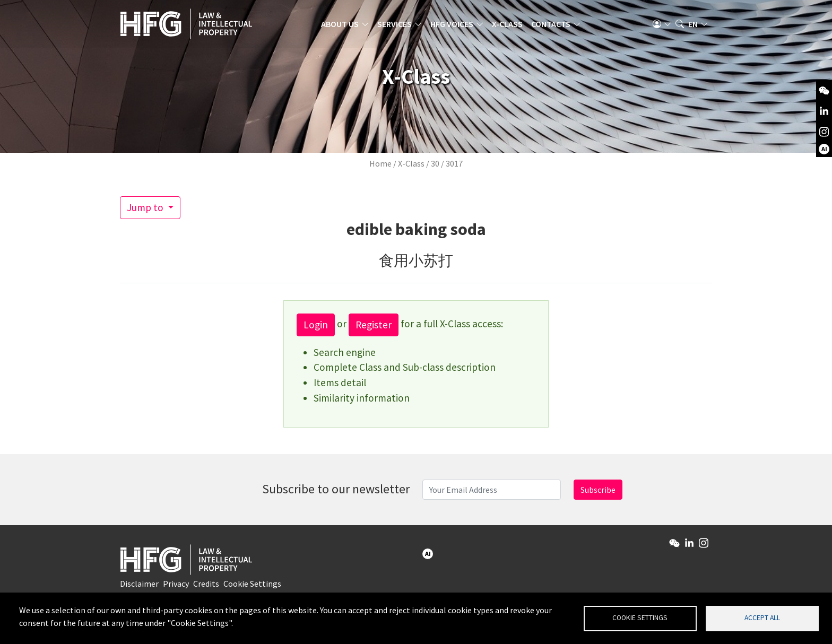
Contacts (551, 24)
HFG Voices (452, 24)
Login (316, 325)
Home (380, 163)
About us (340, 24)
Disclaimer (139, 584)
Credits (206, 584)
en (693, 24)
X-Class (507, 24)
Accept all (762, 618)
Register (374, 325)
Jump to (146, 207)
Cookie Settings (252, 584)
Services (395, 24)
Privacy (176, 584)
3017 (454, 163)
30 (435, 163)
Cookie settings (640, 618)
